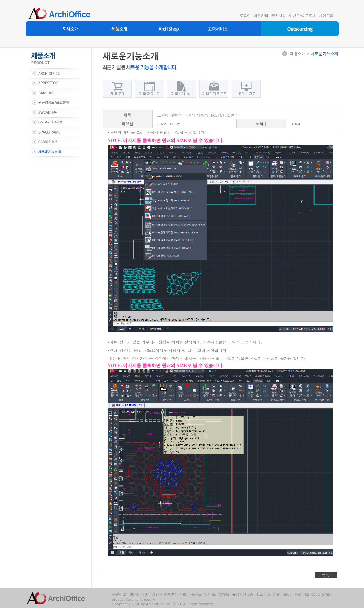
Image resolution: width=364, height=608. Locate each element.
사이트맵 (326, 15)
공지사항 (279, 15)
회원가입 (261, 15)
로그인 (245, 15)
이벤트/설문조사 (302, 15)
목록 (326, 575)
